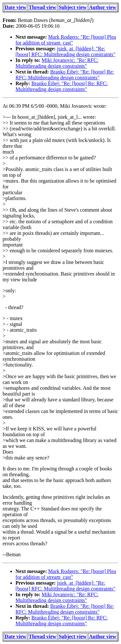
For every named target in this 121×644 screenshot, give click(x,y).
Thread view (42, 7)
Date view (16, 7)
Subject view (73, 7)
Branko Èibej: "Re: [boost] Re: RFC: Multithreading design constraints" (65, 75)
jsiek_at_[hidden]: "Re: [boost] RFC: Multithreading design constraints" (66, 51)
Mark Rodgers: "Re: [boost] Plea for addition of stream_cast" (66, 40)
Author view (103, 7)
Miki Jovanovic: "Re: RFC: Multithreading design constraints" (57, 63)
